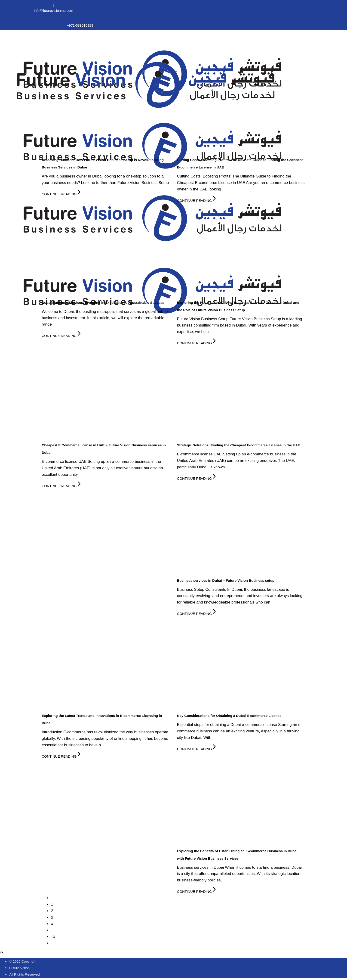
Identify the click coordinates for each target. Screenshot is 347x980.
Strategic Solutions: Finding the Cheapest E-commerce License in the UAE (239, 445)
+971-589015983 (80, 25)
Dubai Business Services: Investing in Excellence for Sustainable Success (103, 303)
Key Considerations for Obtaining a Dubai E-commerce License (229, 716)
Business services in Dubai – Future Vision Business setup (226, 580)
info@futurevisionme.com (54, 11)
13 (53, 937)
